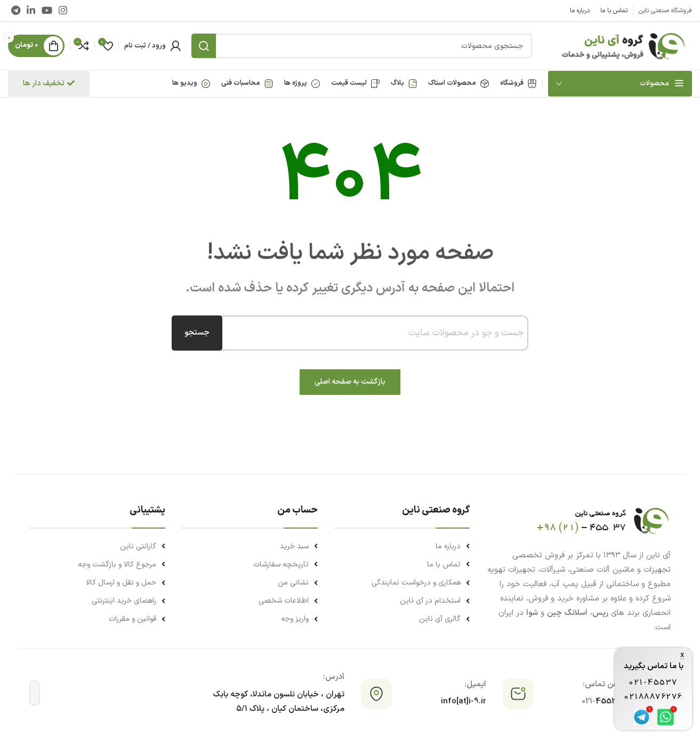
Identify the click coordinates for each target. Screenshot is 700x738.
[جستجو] (362, 46)
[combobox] (369, 333)
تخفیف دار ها (49, 83)
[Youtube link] (47, 10)
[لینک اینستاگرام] (63, 10)
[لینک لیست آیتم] (402, 546)
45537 (602, 701)
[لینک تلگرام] (16, 10)
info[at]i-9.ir (464, 701)
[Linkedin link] (31, 10)
